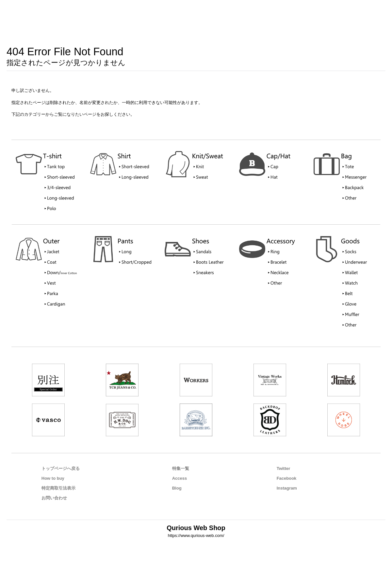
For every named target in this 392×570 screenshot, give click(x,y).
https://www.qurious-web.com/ (196, 535)
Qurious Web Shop (196, 528)
